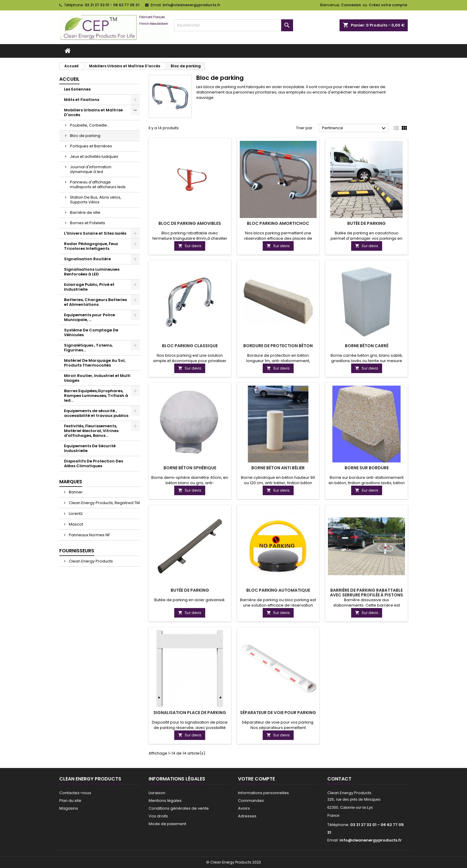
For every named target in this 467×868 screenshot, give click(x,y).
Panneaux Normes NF (89, 535)
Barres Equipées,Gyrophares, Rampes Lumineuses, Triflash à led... (96, 396)
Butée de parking (366, 223)
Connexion (351, 5)
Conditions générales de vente (179, 808)
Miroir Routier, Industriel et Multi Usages (97, 378)
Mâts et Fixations (82, 100)
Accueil (69, 79)
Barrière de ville (85, 212)
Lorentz (75, 514)
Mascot (76, 524)
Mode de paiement (167, 824)
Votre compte (256, 779)
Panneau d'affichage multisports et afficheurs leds (98, 184)
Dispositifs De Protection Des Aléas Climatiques (94, 463)
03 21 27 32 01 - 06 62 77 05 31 (112, 5)
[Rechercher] (233, 25)
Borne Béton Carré (367, 346)
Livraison (157, 793)
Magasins (69, 808)
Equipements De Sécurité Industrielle (90, 448)
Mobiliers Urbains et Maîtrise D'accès (93, 112)
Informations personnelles (263, 793)
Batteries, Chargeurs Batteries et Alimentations (95, 302)
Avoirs (244, 808)
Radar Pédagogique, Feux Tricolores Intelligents (91, 246)
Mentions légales (165, 801)
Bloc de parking (85, 136)
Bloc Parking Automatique (278, 590)
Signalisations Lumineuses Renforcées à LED (92, 272)
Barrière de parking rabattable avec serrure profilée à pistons (366, 593)
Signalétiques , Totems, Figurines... (88, 348)
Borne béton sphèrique (190, 468)
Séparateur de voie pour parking (278, 713)
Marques (71, 482)
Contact (339, 779)
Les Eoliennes (77, 89)
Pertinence (355, 128)
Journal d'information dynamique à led (91, 169)
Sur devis (190, 246)
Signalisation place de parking (190, 713)
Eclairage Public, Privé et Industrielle (89, 287)
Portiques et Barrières (91, 146)
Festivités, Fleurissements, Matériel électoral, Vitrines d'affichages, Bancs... (91, 431)
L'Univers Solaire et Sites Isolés (95, 233)
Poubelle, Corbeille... (90, 125)
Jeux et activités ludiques (94, 156)
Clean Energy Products (90, 561)
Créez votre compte (388, 5)
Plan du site (70, 801)
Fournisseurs (77, 551)
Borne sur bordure (367, 468)
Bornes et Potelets (88, 223)
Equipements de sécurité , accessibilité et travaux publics (96, 413)
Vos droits (158, 816)
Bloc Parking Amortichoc (278, 223)
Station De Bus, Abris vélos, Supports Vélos (96, 200)
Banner (75, 492)
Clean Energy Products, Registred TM (104, 503)
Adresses (247, 816)
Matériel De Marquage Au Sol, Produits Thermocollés (95, 363)
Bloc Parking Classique (190, 346)
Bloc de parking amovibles (190, 223)
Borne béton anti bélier (278, 468)
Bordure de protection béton (278, 346)
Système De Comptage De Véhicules (91, 332)
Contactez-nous (75, 793)
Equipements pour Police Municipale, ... (89, 317)
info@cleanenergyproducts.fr (192, 5)
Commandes (251, 801)
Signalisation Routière (87, 259)
